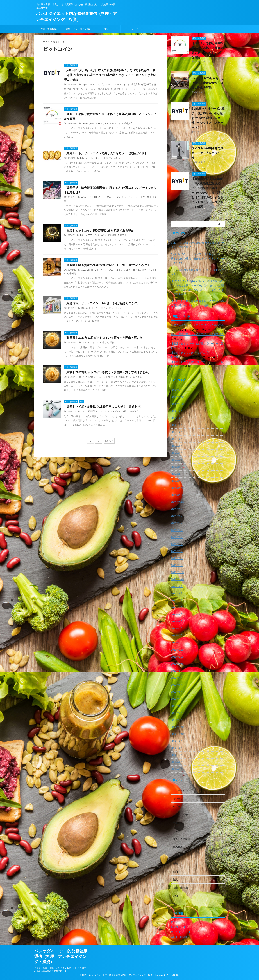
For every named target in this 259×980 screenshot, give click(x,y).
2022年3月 (177, 629)
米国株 (125, 411)
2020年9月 (177, 741)
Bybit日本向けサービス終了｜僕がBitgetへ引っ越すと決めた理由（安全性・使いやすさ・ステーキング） (208, 118)
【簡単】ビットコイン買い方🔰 (77, 30)
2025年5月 (177, 418)
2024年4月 (177, 460)
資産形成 (122, 235)
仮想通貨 (120, 377)
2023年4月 (177, 544)
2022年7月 (177, 600)
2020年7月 (177, 755)
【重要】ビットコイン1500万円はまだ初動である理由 (99, 231)
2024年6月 (177, 446)
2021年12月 (178, 650)
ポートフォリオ (144, 197)
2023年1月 (177, 565)
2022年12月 (178, 572)
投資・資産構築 (48, 29)
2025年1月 (177, 425)
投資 (112, 342)
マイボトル (116, 411)
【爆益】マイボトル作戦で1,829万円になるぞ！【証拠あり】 (103, 407)
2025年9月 (177, 411)
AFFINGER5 (173, 975)
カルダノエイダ (132, 270)
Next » (109, 441)
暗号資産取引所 (148, 84)
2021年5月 (177, 692)
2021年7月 (177, 678)
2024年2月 (177, 474)
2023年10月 (178, 502)
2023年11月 (178, 495)
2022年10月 (178, 579)
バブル (144, 270)
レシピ (135, 29)
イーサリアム (102, 124)
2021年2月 (177, 713)
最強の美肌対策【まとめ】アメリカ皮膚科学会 (197, 325)
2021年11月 (178, 657)
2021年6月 (177, 685)
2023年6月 (177, 530)
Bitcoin (86, 124)
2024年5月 (177, 453)
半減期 (73, 273)
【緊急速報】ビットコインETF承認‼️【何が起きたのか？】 (102, 303)
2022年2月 (177, 636)
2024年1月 (177, 481)
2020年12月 (178, 727)
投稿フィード (178, 927)
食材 (106, 29)
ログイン (176, 922)
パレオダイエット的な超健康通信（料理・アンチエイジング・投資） (61, 957)
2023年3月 (177, 551)
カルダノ (116, 197)
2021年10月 (178, 664)
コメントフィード (181, 932)
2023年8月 (177, 516)
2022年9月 (177, 586)
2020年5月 (177, 769)
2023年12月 (178, 488)
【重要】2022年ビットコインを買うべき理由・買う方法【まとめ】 (107, 372)
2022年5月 (177, 615)
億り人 (117, 158)
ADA (84, 197)
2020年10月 (178, 734)
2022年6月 (177, 607)
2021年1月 (177, 720)
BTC (92, 124)
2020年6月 (177, 762)
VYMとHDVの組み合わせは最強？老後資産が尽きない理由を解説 (208, 83)
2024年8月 (177, 439)
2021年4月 (177, 699)
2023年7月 (177, 523)
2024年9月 (177, 432)
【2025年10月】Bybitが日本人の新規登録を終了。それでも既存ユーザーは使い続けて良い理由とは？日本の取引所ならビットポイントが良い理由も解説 (110, 75)
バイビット (94, 84)
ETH (95, 197)
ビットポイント (122, 84)
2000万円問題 (88, 411)
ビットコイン (107, 84)
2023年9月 (177, 509)
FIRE (96, 158)
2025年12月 (178, 397)
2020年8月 (177, 748)
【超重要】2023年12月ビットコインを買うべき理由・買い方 (103, 338)
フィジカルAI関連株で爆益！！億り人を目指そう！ (207, 153)
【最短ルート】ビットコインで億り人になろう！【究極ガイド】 (106, 153)
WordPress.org (179, 937)
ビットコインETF (117, 308)
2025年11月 (178, 404)
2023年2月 (177, 558)
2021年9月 (177, 671)
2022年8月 (177, 593)
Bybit (85, 84)
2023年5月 (177, 537)
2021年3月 (177, 706)
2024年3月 (177, 467)
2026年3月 (177, 390)
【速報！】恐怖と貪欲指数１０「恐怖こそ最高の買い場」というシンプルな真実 (197, 303)
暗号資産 (135, 84)
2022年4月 (177, 622)
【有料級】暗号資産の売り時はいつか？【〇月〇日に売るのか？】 (107, 265)
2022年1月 (177, 643)
